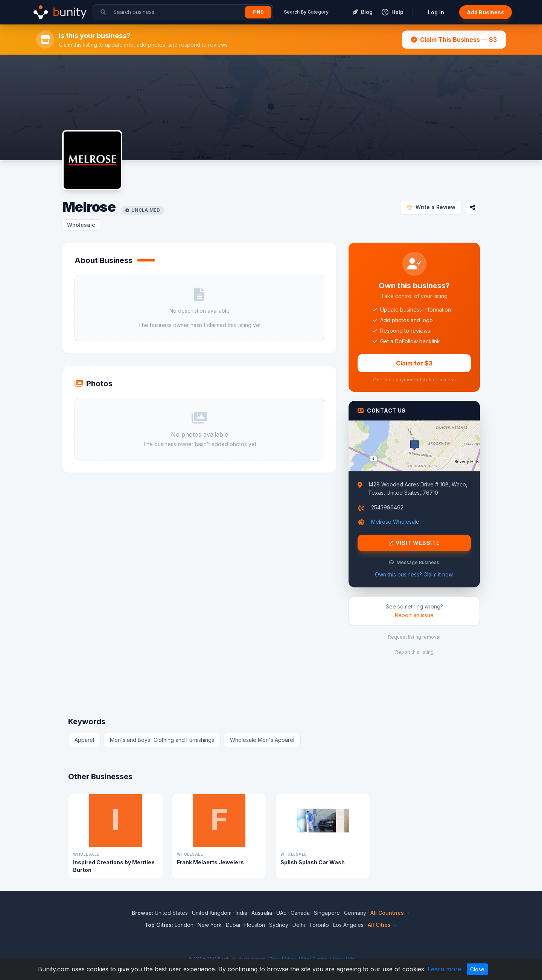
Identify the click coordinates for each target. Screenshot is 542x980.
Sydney (279, 925)
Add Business (486, 12)
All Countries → (391, 913)
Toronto (319, 925)
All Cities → (383, 925)
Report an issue (414, 615)
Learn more (444, 969)
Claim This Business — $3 (454, 40)
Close (477, 969)
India (241, 913)
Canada (300, 913)
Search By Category (306, 12)
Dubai (233, 925)
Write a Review (431, 207)
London (184, 925)
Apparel (84, 740)
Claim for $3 (414, 363)
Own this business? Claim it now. (414, 574)
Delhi (299, 925)
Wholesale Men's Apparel (262, 740)
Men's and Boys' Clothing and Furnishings (162, 740)
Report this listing (414, 652)
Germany (355, 913)
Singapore (327, 913)
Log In (436, 12)
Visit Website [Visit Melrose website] (414, 543)
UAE (281, 913)
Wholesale (81, 225)
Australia (262, 913)
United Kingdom (212, 913)
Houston (255, 925)
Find (258, 12)
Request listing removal (414, 637)
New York (210, 925)
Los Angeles (348, 925)
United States (171, 913)
